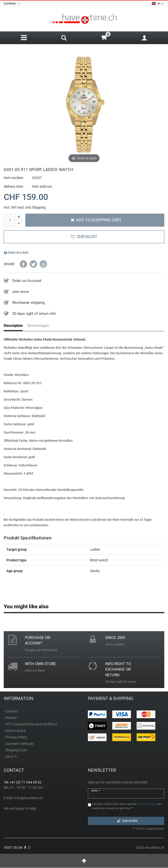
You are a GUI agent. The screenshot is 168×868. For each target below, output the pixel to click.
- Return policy (15, 731)
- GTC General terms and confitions (31, 724)
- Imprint (10, 718)
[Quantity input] (10, 220)
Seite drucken (16, 253)
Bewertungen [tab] (38, 326)
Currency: (12, 4)
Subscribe (127, 821)
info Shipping (35, 207)
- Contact (11, 711)
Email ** (96, 791)
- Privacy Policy (15, 737)
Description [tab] (13, 326)
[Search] (64, 38)
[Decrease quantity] (19, 223)
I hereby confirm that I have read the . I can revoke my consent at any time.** (127, 806)
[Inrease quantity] (19, 217)
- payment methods (19, 744)
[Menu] (24, 38)
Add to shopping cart (96, 220)
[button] (23, 264)
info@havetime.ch (29, 798)
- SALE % (10, 757)
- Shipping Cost (15, 750)
